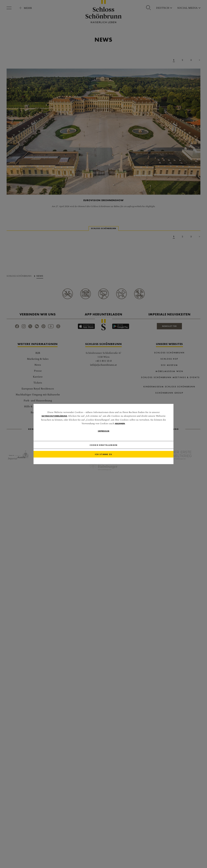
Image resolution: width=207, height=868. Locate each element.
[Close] (126, 449)
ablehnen (120, 428)
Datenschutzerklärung (54, 420)
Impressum (103, 435)
